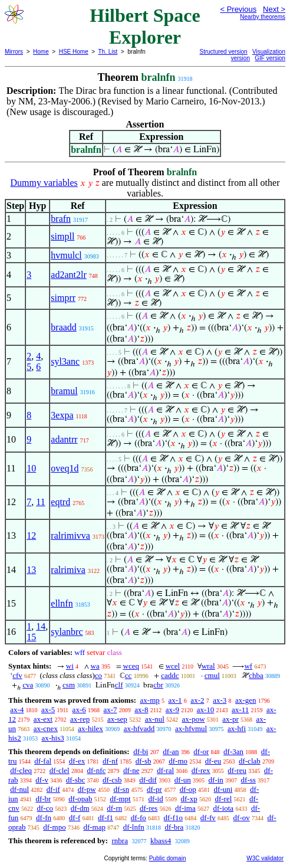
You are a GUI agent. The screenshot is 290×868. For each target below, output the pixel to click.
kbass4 (161, 841)
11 (40, 502)
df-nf (110, 761)
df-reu (237, 770)
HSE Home (74, 52)
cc (128, 675)
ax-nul (155, 719)
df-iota (223, 808)
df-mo (178, 761)
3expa (62, 415)
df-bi (141, 751)
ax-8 (141, 710)
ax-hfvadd (139, 728)
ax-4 (17, 710)
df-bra (174, 827)
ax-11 (240, 710)
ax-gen (245, 700)
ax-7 (110, 710)
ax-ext (43, 719)
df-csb (112, 780)
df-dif (148, 780)
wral (208, 666)
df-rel (223, 799)
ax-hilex (90, 728)
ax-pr (230, 719)
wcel (173, 666)
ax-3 (220, 700)
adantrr (64, 439)
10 (31, 468)
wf (248, 666)
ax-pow (194, 719)
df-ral (165, 770)
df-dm (80, 808)
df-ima (185, 808)
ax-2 (197, 700)
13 (31, 570)
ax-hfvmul (191, 728)
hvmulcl (66, 255)
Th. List (108, 52)
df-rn (114, 808)
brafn (61, 219)
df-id (155, 799)
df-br (43, 799)
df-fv (208, 818)
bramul (64, 391)
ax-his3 (52, 738)
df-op (188, 789)
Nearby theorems (263, 17)
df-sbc (76, 780)
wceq (131, 666)
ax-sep (117, 719)
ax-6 (79, 710)
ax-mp (150, 700)
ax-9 (172, 710)
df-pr (154, 789)
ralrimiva (68, 570)
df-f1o (174, 818)
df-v (42, 780)
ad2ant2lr (68, 275)
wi (70, 666)
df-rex (201, 770)
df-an (171, 751)
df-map (94, 827)
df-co (45, 808)
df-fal (43, 761)
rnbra (119, 841)
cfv (17, 675)
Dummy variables (44, 183)
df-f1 (106, 818)
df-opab (80, 799)
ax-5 (48, 710)
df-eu (213, 761)
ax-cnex (46, 728)
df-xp (189, 799)
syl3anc (65, 361)
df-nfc (96, 770)
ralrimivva (70, 535)
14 (41, 626)
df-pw (87, 789)
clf (119, 685)
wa (95, 666)
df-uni (223, 789)
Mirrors (14, 52)
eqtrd (60, 502)
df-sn (121, 789)
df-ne (131, 770)
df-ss (248, 780)
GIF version (270, 58)
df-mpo (54, 827)
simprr (63, 298)
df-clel (60, 770)
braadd (64, 327)
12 (31, 535)
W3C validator (265, 858)
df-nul (19, 789)
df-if (53, 789)
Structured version (224, 52)
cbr (158, 685)
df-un (183, 780)
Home (41, 52)
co (98, 675)
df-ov (242, 818)
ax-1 (175, 700)
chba (256, 675)
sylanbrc (67, 632)
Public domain (168, 858)
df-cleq (21, 770)
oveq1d (65, 468)
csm (69, 685)
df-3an (233, 751)
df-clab (250, 761)
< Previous (238, 9)
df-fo (139, 818)
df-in (216, 780)
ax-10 (206, 710)
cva (28, 685)
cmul (212, 675)
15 (31, 637)
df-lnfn (134, 827)
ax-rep (80, 719)
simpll (62, 236)
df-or (201, 751)
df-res (149, 808)
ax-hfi (237, 728)
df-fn (44, 818)
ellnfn (62, 603)
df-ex (77, 761)
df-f (75, 818)
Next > (274, 9)
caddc (170, 675)
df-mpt (120, 799)
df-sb (144, 761)
